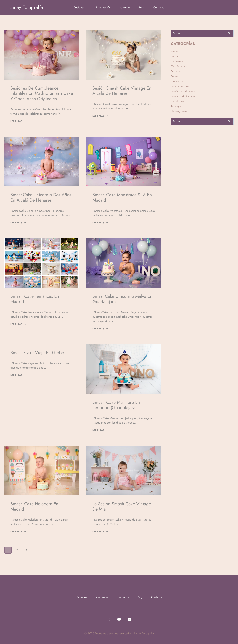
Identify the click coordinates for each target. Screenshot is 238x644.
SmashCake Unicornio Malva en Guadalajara (122, 299)
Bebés (175, 51)
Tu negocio (177, 106)
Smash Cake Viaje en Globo (37, 352)
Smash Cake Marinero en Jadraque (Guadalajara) (116, 405)
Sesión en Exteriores (183, 91)
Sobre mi (125, 7)
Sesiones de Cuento (183, 96)
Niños (174, 76)
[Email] (130, 619)
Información (103, 7)
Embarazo (177, 61)
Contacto (159, 7)
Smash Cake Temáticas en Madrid (35, 299)
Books (174, 56)
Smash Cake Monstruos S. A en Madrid (122, 197)
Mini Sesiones (179, 66)
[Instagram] (108, 619)
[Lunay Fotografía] (26, 7)
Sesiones (82, 597)
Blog (142, 7)
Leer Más (18, 121)
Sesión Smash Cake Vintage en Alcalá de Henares (122, 91)
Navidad (176, 71)
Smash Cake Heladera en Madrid (34, 506)
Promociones (178, 81)
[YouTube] (119, 619)
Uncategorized (180, 111)
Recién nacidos (180, 86)
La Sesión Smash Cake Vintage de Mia (122, 506)
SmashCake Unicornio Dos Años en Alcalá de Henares (41, 197)
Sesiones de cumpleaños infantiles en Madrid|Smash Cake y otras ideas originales (42, 93)
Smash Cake (178, 101)
